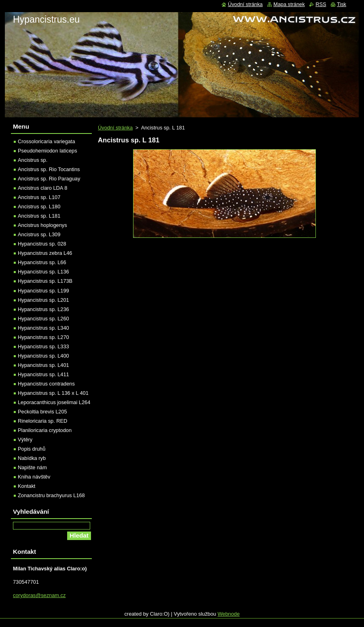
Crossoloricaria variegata (47, 141)
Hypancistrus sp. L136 (43, 272)
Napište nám (32, 467)
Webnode (229, 614)
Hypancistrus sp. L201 (43, 300)
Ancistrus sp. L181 (39, 216)
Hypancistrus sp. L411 (43, 374)
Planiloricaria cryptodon (45, 430)
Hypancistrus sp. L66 (42, 262)
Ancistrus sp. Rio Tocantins (49, 169)
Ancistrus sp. (33, 160)
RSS (321, 4)
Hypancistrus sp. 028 (42, 244)
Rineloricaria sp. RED (42, 421)
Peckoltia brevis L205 (42, 412)
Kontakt (26, 486)
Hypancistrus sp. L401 (43, 365)
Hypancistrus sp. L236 (43, 309)
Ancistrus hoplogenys (42, 225)
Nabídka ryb (32, 458)
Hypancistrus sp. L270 (43, 337)
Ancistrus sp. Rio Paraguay (49, 179)
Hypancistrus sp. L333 (43, 346)
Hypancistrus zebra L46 (45, 253)
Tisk (342, 4)
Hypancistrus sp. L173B (45, 281)
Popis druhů (32, 449)
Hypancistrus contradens (46, 384)
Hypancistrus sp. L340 (43, 328)
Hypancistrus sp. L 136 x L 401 (53, 393)
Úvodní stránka (115, 128)
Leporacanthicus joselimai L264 (54, 402)
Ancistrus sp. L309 (39, 234)
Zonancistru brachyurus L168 (51, 495)
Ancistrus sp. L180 (39, 207)
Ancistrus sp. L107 (39, 197)
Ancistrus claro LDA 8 (42, 188)
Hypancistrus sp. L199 (43, 291)
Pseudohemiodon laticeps (48, 151)
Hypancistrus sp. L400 (43, 356)
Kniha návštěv (34, 477)
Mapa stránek (289, 4)
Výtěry (25, 440)
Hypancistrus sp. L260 (43, 319)
